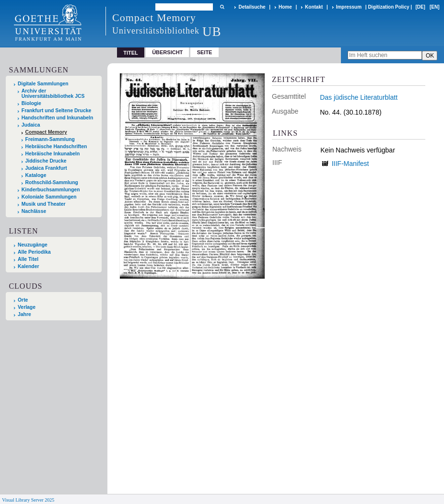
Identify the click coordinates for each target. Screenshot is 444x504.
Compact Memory (46, 132)
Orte (23, 300)
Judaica (31, 125)
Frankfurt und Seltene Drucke (57, 111)
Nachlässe (34, 211)
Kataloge (36, 175)
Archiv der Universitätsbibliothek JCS (53, 94)
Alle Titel (28, 259)
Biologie (31, 103)
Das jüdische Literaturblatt (359, 97)
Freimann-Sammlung (50, 139)
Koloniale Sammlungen (49, 197)
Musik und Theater (44, 204)
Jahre (24, 314)
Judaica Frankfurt (46, 168)
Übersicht (167, 52)
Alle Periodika (34, 252)
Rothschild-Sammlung (52, 182)
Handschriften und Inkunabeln (58, 118)
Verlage (27, 307)
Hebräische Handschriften (56, 147)
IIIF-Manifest (351, 164)
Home (285, 7)
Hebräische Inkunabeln (53, 154)
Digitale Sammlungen (43, 84)
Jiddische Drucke (46, 161)
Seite (205, 52)
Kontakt (314, 7)
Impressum (349, 7)
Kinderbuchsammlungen (51, 190)
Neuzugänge (33, 245)
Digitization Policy (388, 7)
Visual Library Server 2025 (28, 500)
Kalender (28, 266)
